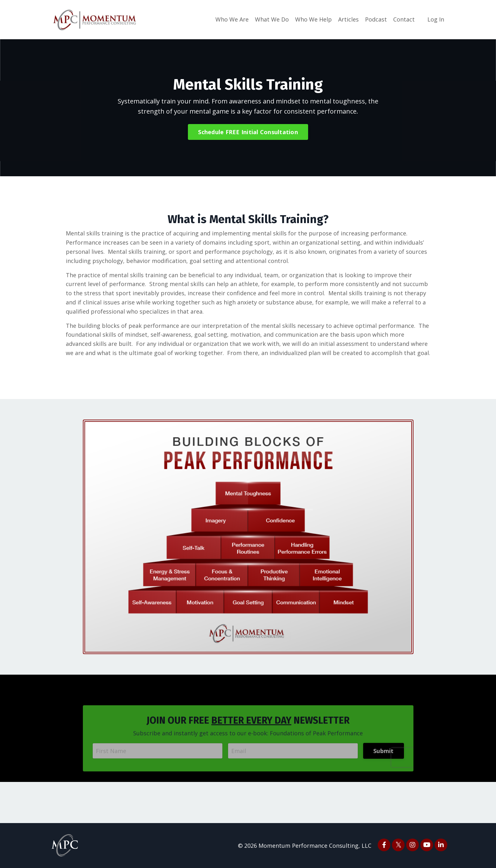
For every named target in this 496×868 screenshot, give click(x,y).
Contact (404, 19)
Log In (436, 19)
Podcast (376, 19)
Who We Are (232, 19)
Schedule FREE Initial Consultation (248, 132)
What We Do (272, 19)
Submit (384, 759)
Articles (348, 19)
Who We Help (313, 19)
